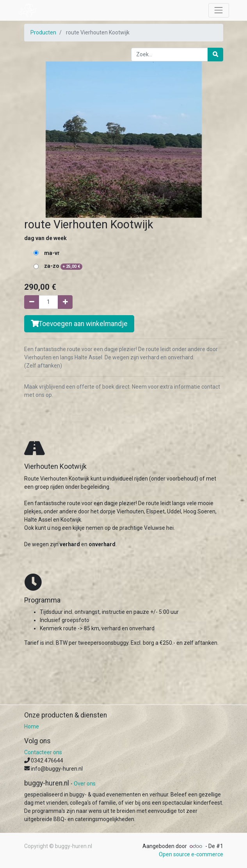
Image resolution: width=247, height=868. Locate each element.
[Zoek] (215, 55)
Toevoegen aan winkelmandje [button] (79, 324)
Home (32, 726)
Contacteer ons (43, 752)
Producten (43, 32)
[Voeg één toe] (65, 302)
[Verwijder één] (32, 302)
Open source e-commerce (191, 854)
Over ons (85, 784)
